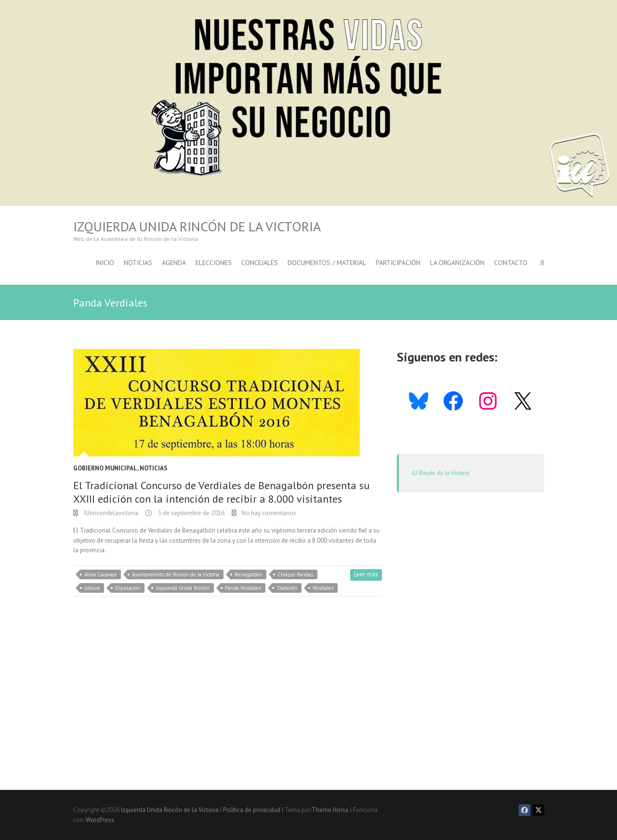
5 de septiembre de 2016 (190, 513)
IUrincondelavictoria (111, 513)
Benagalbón (248, 574)
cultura (92, 588)
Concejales (260, 263)
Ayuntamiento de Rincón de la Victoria (176, 574)
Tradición (287, 588)
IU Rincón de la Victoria (440, 473)
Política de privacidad (252, 810)
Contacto (511, 263)
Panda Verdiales (243, 588)
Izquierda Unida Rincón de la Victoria (197, 227)
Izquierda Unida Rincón (183, 588)
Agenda (174, 263)
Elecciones (214, 263)
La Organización (457, 263)
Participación (398, 263)
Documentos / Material (327, 263)
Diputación (128, 588)
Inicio (105, 263)
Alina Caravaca (100, 574)
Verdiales (323, 588)
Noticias (138, 263)
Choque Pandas (295, 574)
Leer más (366, 574)
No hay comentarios (269, 513)
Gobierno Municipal (105, 468)
